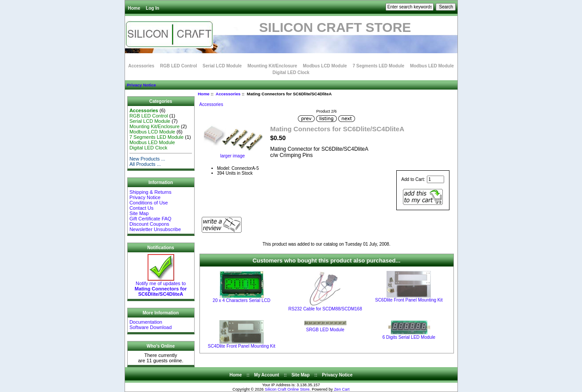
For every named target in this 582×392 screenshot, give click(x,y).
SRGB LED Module (325, 330)
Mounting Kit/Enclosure (272, 66)
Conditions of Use (149, 203)
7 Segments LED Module (378, 66)
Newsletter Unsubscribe (155, 229)
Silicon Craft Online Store (287, 389)
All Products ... (145, 164)
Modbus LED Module (432, 66)
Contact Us (141, 208)
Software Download (150, 327)
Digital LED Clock (291, 73)
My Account (266, 375)
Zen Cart (342, 389)
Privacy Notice (141, 85)
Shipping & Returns (150, 192)
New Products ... (147, 159)
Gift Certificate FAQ (150, 219)
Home (134, 8)
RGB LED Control (178, 66)
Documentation (146, 322)
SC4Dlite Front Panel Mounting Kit (242, 346)
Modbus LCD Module (325, 66)
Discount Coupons (149, 224)
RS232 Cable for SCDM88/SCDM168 (325, 309)
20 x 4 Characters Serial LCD (242, 300)
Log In (152, 8)
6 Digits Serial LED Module (409, 337)
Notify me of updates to (161, 286)
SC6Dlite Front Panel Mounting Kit (409, 300)
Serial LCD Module (222, 66)
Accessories (228, 94)
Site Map (139, 213)
